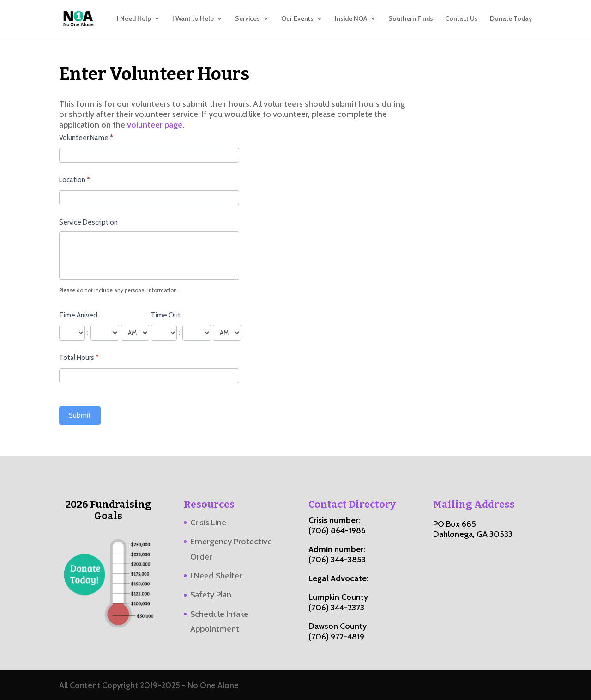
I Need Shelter (216, 576)
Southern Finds (411, 19)
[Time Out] (227, 333)
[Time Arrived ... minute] (105, 333)
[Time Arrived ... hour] (72, 333)
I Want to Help (193, 19)
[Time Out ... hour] (164, 333)
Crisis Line (208, 523)
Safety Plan (211, 595)
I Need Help (134, 19)
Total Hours (79, 358)
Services (247, 19)
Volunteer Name (86, 138)
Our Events (297, 19)
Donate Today (511, 19)
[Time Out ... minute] (197, 333)
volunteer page (155, 125)
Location (75, 180)
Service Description (88, 222)
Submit (80, 415)
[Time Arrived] (135, 333)
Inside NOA (351, 19)
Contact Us (461, 19)
